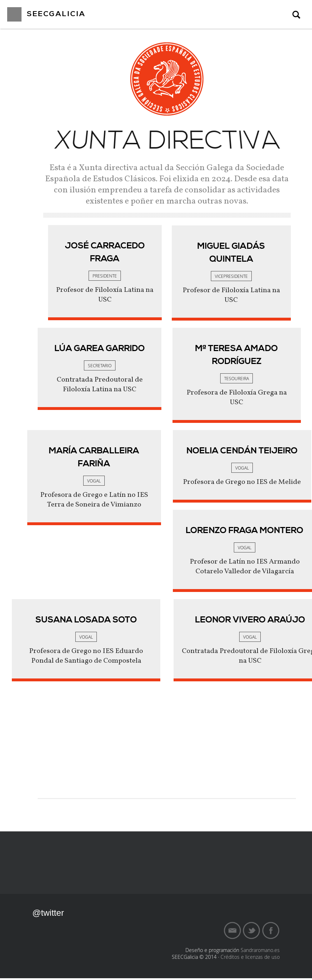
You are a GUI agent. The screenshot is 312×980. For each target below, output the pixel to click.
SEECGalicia (56, 14)
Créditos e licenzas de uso (250, 959)
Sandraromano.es (260, 952)
